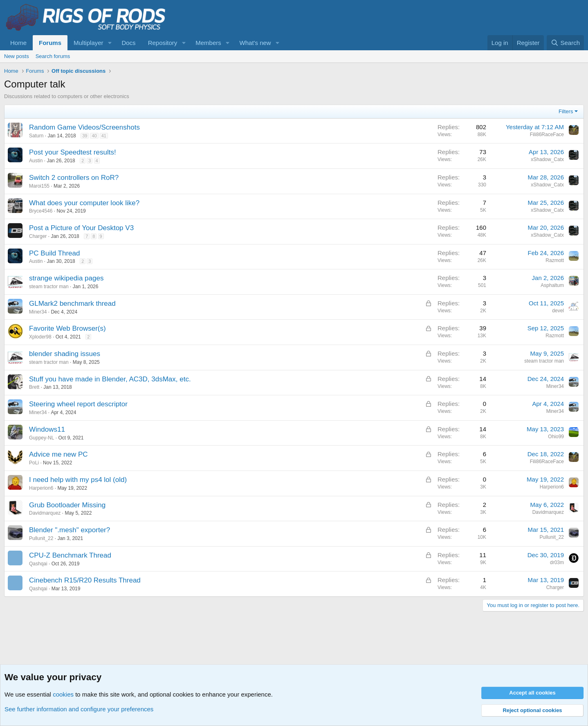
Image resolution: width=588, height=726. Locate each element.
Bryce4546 (41, 211)
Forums (50, 43)
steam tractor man (49, 287)
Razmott (555, 260)
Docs (128, 43)
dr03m (557, 562)
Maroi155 (39, 186)
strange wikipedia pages (66, 278)
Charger (38, 236)
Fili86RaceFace (547, 134)
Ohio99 (556, 437)
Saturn (36, 136)
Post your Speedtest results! (73, 152)
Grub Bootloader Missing (67, 505)
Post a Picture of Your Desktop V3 (81, 228)
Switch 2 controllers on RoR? (74, 178)
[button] (110, 43)
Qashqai (38, 564)
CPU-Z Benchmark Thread (70, 555)
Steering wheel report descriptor (78, 404)
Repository (163, 43)
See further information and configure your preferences (79, 709)
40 (94, 136)
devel (558, 311)
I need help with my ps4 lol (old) (78, 480)
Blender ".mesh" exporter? (70, 530)
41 (104, 136)
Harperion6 (41, 488)
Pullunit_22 (41, 538)
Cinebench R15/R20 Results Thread (85, 580)
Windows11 (47, 429)
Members (208, 43)
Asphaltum (552, 285)
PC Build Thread (54, 253)
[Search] (565, 43)
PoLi (34, 463)
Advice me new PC (58, 454)
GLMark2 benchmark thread (72, 304)
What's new (255, 43)
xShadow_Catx (547, 159)
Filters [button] (566, 111)
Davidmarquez (45, 513)
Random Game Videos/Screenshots (84, 127)
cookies (63, 694)
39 (85, 136)
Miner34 (38, 312)
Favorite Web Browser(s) (67, 328)
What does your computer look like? (84, 203)
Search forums (53, 56)
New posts (17, 56)
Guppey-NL (42, 438)
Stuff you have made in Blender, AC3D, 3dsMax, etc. (110, 379)
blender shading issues (65, 354)
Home (18, 43)
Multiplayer (89, 43)
